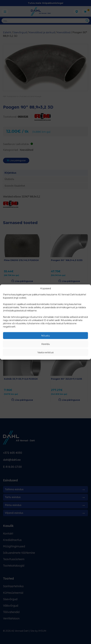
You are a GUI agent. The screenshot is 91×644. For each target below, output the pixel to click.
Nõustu (45, 335)
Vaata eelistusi (45, 352)
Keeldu (46, 344)
